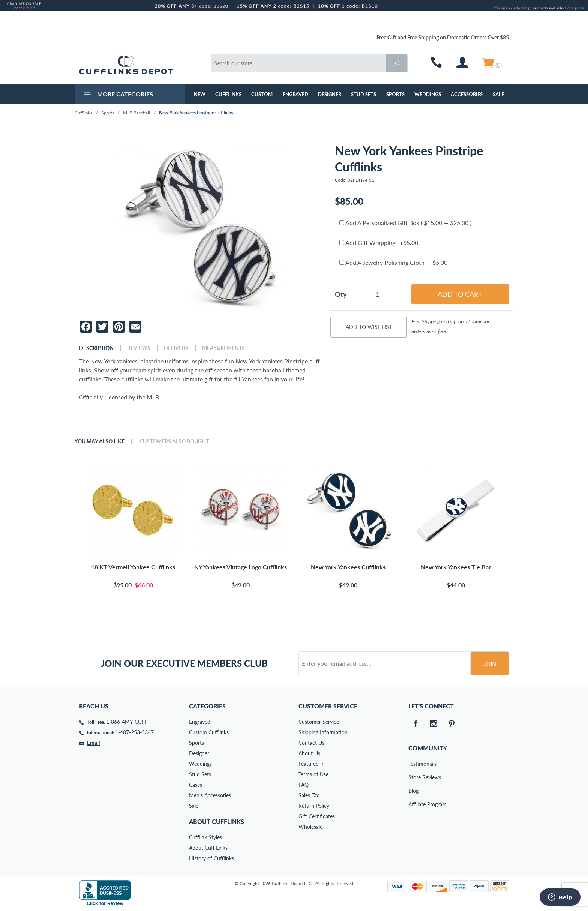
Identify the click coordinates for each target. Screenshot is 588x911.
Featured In (312, 764)
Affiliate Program (414, 804)
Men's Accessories (210, 795)
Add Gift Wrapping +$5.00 (379, 242)
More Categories (118, 95)
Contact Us (311, 743)
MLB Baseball (136, 113)
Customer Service (319, 722)
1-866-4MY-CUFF (127, 722)
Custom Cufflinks (209, 732)
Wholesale (310, 827)
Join (490, 664)
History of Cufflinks (211, 858)
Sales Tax (309, 795)
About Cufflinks (217, 822)
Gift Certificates (317, 816)
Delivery (176, 348)
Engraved (295, 94)
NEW (200, 94)
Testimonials (414, 764)
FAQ (304, 785)
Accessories (467, 94)
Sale (498, 94)
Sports (395, 94)
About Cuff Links (208, 848)
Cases (196, 785)
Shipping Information (323, 732)
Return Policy (314, 806)
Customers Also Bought (174, 441)
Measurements (223, 348)
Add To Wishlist (369, 327)
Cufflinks (228, 94)
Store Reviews (414, 777)
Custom (262, 94)
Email (93, 743)
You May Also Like (100, 441)
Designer (330, 94)
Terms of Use (313, 774)
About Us (309, 753)
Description (96, 348)
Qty (341, 294)
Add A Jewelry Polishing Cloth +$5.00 (393, 262)
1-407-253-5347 (134, 732)
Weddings (428, 94)
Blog (413, 791)
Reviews (139, 348)
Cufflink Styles (205, 837)
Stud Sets (364, 94)
